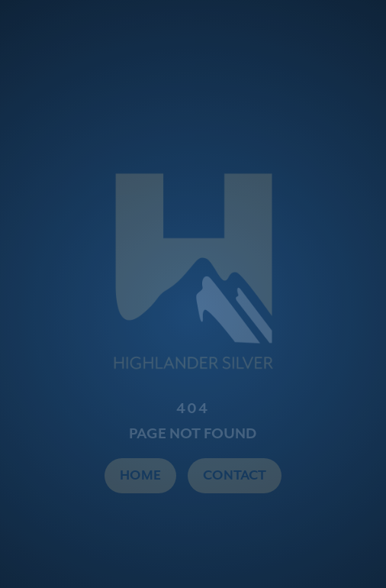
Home (140, 476)
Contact (235, 476)
